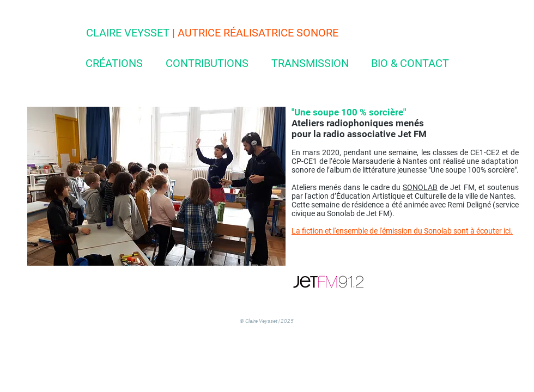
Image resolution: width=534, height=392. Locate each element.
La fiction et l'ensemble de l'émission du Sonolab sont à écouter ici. (402, 231)
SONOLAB (420, 187)
